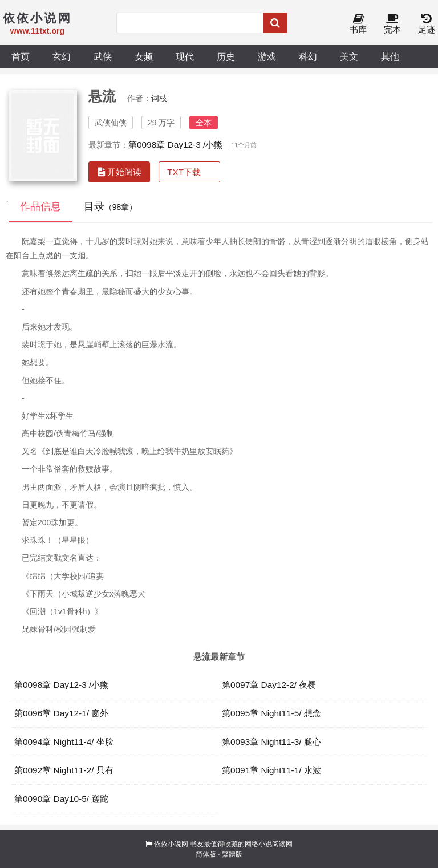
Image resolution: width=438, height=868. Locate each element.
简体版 (206, 854)
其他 (390, 56)
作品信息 (40, 206)
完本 (392, 24)
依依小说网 (171, 844)
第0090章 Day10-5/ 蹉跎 (61, 799)
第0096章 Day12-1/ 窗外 (61, 713)
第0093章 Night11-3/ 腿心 (271, 742)
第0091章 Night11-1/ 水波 (271, 770)
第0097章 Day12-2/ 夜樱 (269, 685)
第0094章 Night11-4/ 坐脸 (64, 742)
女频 (144, 56)
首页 (21, 56)
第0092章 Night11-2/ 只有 (64, 770)
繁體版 (232, 854)
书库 (358, 24)
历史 (226, 56)
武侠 (103, 56)
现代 (185, 56)
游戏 (267, 56)
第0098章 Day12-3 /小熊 (175, 145)
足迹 (427, 24)
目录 (111, 206)
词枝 (159, 98)
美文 (349, 56)
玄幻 (62, 56)
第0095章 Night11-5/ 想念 (271, 713)
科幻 (308, 56)
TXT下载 (184, 172)
